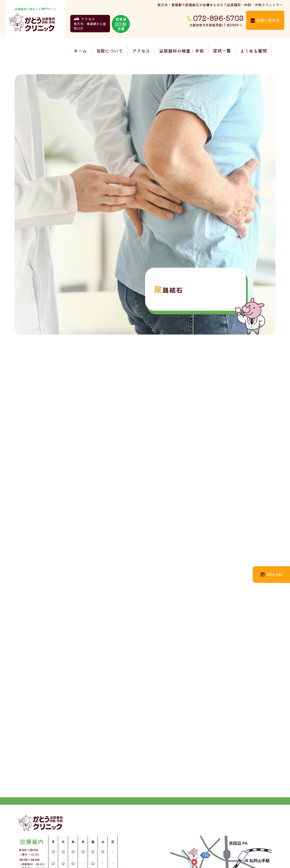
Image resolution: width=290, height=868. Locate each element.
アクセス (141, 51)
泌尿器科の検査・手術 (181, 51)
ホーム (80, 51)
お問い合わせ (265, 20)
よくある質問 (254, 51)
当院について (109, 51)
